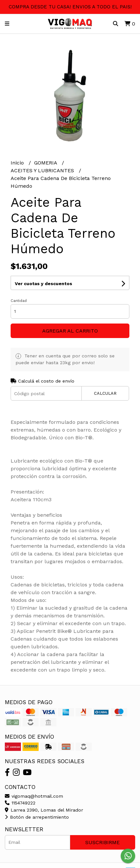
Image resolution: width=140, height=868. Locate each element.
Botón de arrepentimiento (37, 817)
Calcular (105, 393)
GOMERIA (46, 163)
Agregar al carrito (70, 331)
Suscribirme (103, 842)
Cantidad (19, 301)
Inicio (18, 163)
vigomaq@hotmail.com (34, 796)
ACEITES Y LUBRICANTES (43, 170)
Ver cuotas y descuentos (43, 284)
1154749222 (20, 803)
